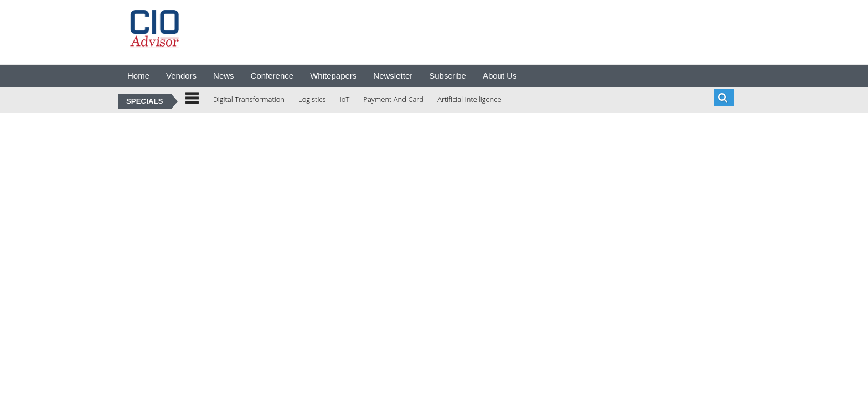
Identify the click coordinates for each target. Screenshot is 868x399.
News (224, 76)
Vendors (181, 76)
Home (138, 76)
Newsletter (393, 76)
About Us (500, 76)
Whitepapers (333, 76)
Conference (272, 76)
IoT (345, 99)
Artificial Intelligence (469, 99)
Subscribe (448, 76)
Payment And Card (393, 99)
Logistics (312, 99)
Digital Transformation (249, 99)
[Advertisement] (425, 30)
